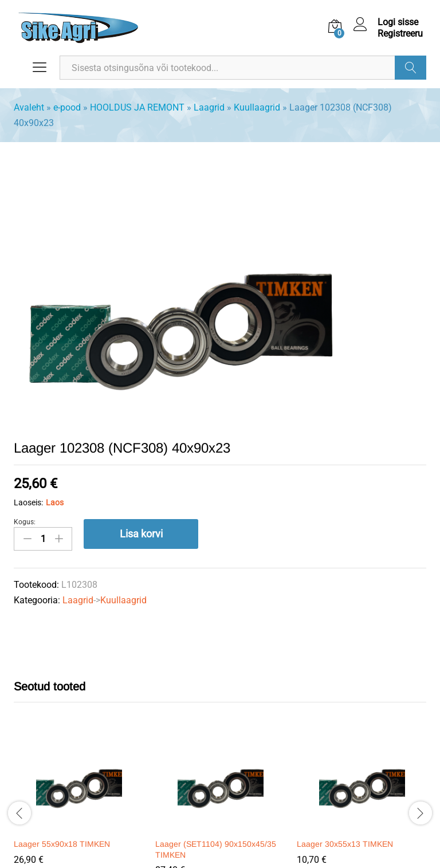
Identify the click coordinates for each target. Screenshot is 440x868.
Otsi (410, 68)
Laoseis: (28, 502)
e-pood (67, 107)
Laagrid (209, 107)
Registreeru (400, 34)
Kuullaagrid (257, 107)
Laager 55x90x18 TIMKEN (62, 844)
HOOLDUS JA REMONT (137, 107)
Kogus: (25, 522)
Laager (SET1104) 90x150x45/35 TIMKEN (216, 849)
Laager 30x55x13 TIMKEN (345, 844)
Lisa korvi (141, 534)
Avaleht (29, 107)
